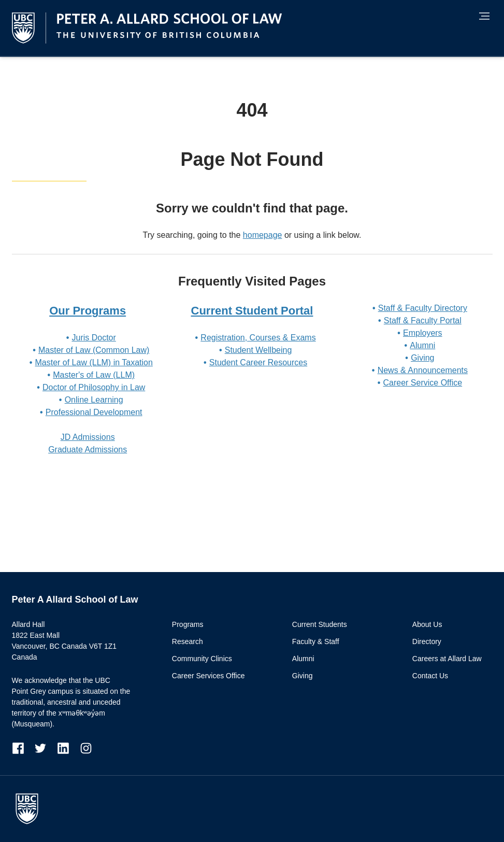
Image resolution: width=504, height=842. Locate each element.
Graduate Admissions (88, 449)
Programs (188, 624)
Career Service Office (422, 383)
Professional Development (94, 412)
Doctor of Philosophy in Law (94, 387)
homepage (263, 235)
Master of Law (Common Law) (94, 350)
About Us (427, 624)
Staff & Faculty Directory (423, 308)
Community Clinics (202, 659)
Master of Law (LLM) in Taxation (93, 362)
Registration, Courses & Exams (258, 338)
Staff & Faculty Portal (423, 320)
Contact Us (430, 676)
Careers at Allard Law (447, 659)
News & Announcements (423, 370)
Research (188, 641)
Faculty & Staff (316, 641)
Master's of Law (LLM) (94, 375)
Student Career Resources (258, 362)
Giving (422, 358)
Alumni (422, 345)
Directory (427, 641)
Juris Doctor (93, 338)
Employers (423, 333)
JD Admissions (88, 437)
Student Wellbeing (258, 350)
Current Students (320, 624)
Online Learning (94, 400)
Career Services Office (208, 676)
